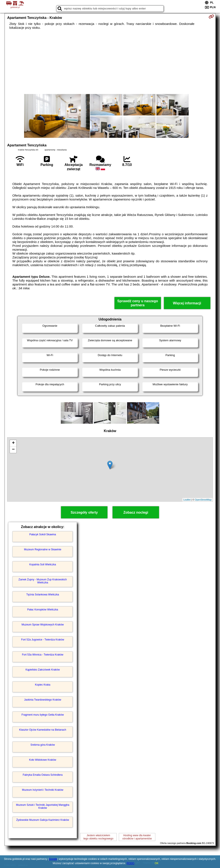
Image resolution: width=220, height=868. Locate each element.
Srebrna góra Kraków (43, 745)
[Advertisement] (110, 62)
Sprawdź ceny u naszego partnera (138, 303)
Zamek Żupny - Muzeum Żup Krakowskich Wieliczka (43, 581)
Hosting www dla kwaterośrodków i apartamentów (137, 837)
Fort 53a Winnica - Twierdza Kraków (43, 655)
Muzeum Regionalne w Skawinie (43, 549)
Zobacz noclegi (136, 512)
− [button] (13, 450)
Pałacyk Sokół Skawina (43, 534)
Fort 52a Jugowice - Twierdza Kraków (43, 640)
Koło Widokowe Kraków (43, 760)
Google (53, 859)
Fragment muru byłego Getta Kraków (43, 715)
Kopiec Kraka (43, 685)
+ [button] (13, 443)
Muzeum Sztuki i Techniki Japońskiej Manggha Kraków (43, 806)
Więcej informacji (187, 303)
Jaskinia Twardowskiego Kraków (43, 700)
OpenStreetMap (203, 500)
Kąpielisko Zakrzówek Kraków (43, 670)
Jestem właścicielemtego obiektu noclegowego (98, 837)
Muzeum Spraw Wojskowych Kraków (43, 625)
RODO (130, 863)
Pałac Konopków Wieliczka (43, 610)
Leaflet (187, 500)
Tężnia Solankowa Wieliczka (43, 595)
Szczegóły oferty (84, 512)
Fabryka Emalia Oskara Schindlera (43, 775)
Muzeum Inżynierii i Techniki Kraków (43, 790)
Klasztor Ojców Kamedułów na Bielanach (43, 730)
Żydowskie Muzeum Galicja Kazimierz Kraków (43, 820)
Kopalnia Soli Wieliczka (43, 565)
